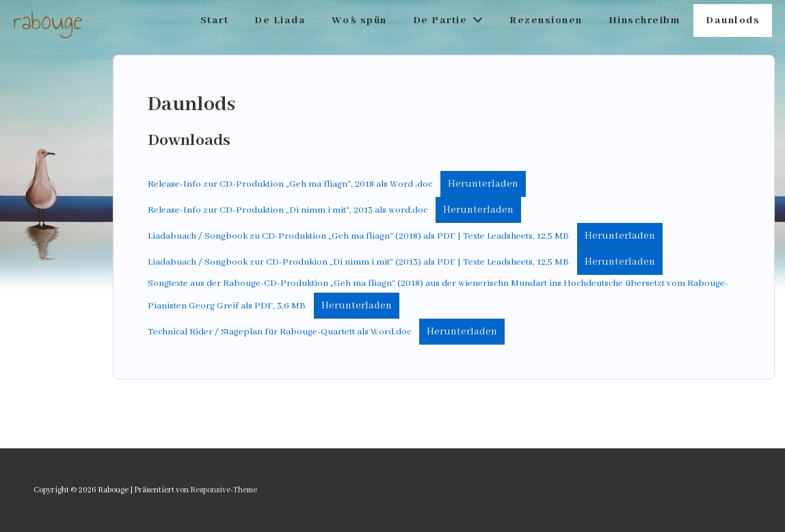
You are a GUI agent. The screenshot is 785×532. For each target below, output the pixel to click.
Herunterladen (483, 184)
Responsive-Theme (224, 490)
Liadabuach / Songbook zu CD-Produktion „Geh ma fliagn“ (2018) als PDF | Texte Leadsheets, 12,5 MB (358, 236)
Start (215, 21)
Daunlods (733, 21)
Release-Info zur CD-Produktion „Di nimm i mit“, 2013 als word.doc (288, 210)
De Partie (452, 17)
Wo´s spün (359, 21)
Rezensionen (546, 21)
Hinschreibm (644, 21)
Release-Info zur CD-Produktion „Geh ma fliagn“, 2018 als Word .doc (290, 184)
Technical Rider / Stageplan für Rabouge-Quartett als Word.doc (279, 332)
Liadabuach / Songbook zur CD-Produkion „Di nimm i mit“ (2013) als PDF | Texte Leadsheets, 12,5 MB (358, 262)
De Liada (280, 21)
